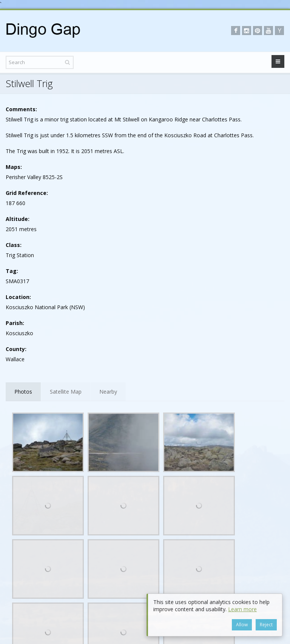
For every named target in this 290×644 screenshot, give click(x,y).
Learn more (242, 609)
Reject (266, 625)
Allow (242, 625)
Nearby (108, 392)
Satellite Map (66, 392)
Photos (23, 392)
